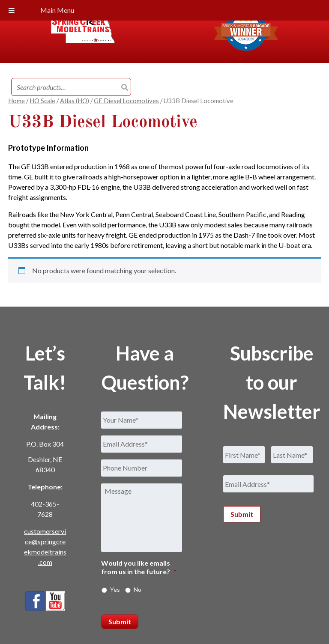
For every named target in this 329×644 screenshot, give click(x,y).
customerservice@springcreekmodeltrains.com (45, 547)
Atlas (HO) (75, 101)
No (138, 589)
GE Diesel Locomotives (126, 101)
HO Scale (42, 101)
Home (16, 101)
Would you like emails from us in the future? (139, 567)
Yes (115, 589)
